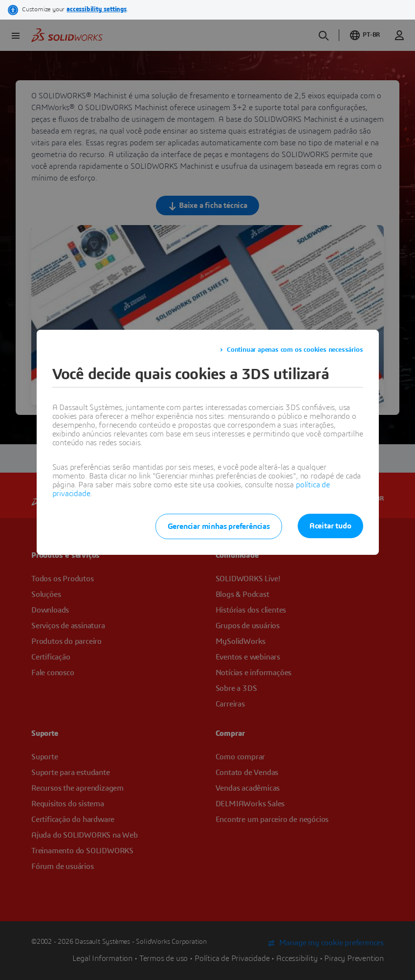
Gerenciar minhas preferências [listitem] (219, 526)
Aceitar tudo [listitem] (330, 526)
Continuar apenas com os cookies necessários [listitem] (295, 350)
